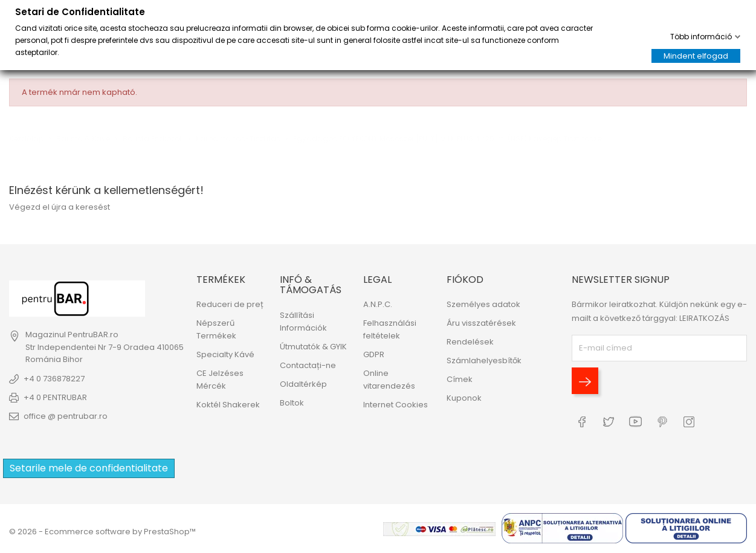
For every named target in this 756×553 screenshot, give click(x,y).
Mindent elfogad (696, 56)
